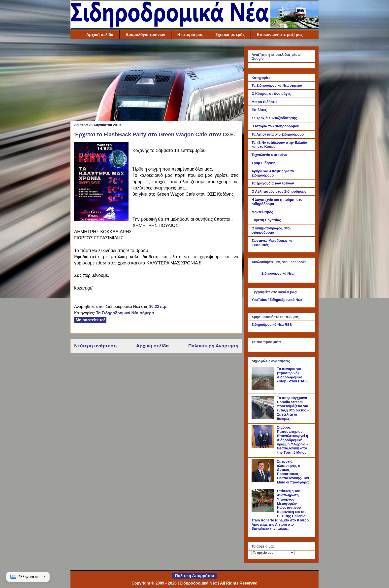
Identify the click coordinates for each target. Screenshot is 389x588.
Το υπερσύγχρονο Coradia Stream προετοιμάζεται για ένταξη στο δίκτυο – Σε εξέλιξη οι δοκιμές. (293, 408)
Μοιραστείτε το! (90, 320)
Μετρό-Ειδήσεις (264, 102)
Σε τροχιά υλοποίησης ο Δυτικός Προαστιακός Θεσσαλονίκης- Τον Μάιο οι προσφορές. (294, 472)
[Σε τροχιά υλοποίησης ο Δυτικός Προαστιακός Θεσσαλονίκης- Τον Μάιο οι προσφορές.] (264, 481)
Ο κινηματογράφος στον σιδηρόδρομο (272, 230)
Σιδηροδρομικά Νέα (278, 273)
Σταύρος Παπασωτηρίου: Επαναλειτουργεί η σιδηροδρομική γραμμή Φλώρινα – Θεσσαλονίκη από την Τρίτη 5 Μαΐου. (293, 440)
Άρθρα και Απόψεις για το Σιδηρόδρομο (273, 173)
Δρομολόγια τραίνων (145, 35)
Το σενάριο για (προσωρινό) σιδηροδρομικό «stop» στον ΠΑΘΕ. (293, 375)
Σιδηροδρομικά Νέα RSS (272, 325)
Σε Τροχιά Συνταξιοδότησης (274, 118)
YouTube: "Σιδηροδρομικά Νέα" (277, 300)
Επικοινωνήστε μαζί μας (280, 35)
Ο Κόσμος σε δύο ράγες (271, 94)
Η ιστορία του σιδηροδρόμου (275, 126)
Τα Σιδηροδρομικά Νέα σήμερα (125, 313)
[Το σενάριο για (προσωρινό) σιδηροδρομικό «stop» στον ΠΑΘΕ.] (264, 388)
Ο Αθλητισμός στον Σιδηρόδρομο (279, 191)
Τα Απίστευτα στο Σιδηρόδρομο (278, 134)
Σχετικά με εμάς (230, 35)
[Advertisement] (156, 81)
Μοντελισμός (262, 212)
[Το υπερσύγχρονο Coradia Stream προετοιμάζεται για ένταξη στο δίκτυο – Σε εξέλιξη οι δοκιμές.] (264, 417)
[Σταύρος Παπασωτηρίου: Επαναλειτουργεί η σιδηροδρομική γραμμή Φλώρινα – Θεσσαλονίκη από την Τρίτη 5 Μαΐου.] (264, 447)
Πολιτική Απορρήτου (194, 576)
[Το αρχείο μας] (273, 553)
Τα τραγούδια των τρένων (273, 183)
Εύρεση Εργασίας (266, 220)
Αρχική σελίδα (100, 35)
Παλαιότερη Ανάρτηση (213, 346)
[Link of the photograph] (101, 182)
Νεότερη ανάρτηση (95, 346)
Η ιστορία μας (190, 35)
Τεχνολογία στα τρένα (269, 155)
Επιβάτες (259, 110)
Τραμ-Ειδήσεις (264, 163)
